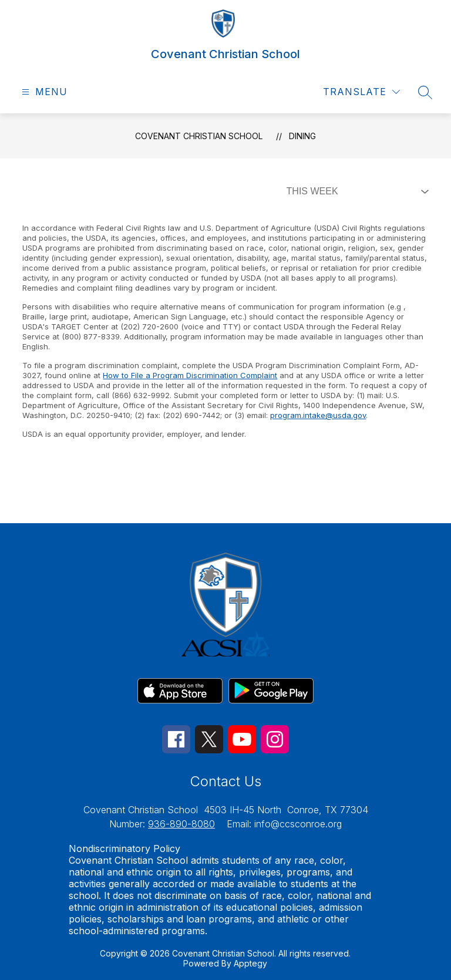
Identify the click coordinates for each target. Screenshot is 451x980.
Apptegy (250, 963)
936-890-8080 (181, 824)
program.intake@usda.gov (318, 415)
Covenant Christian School (199, 136)
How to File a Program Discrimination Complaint (190, 375)
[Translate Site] (361, 92)
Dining (302, 136)
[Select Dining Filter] (355, 191)
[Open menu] (43, 92)
